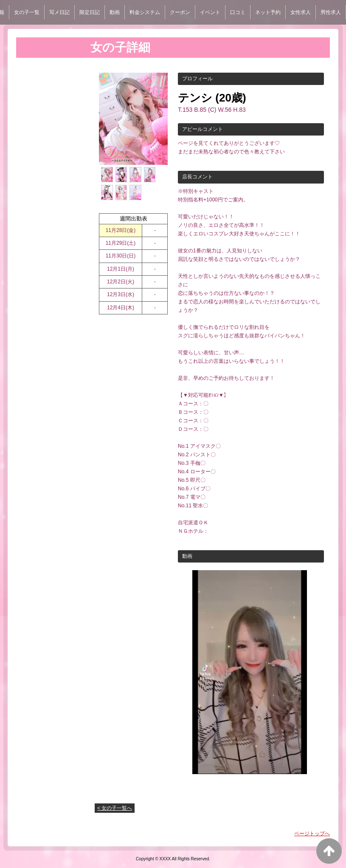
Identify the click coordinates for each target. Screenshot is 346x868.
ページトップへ (312, 834)
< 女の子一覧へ (115, 808)
